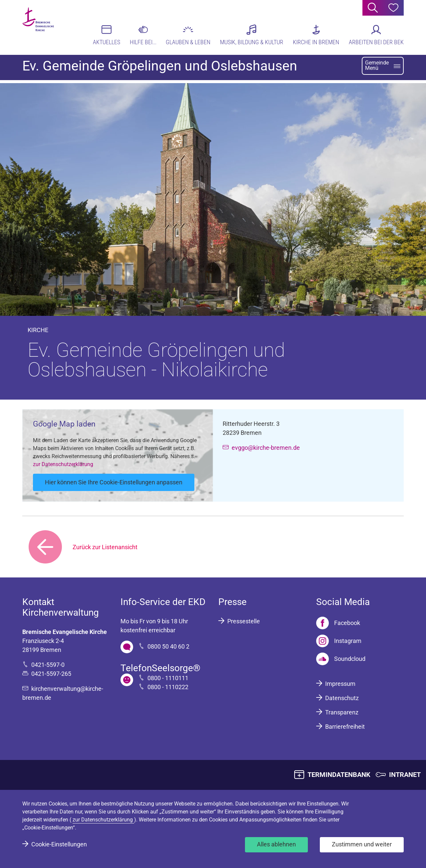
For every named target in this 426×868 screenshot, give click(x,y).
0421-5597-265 (51, 674)
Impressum (340, 684)
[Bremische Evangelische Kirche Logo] (48, 27)
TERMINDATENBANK (339, 775)
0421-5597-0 (48, 665)
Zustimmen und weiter (362, 844)
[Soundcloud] (341, 659)
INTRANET (405, 775)
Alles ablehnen (276, 844)
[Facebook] (338, 623)
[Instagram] (339, 641)
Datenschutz (342, 698)
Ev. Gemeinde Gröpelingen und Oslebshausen (160, 69)
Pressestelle (244, 621)
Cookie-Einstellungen (59, 844)
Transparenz (342, 712)
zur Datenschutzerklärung (63, 464)
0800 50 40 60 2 (168, 646)
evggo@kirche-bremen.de (266, 448)
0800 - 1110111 (168, 678)
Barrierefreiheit (345, 727)
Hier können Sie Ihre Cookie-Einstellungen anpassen (114, 482)
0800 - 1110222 (168, 687)
